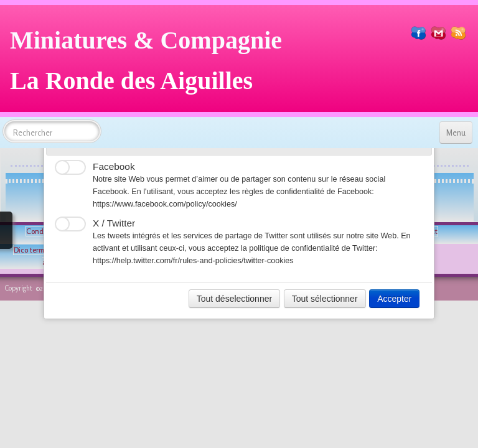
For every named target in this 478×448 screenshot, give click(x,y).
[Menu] (456, 133)
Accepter (394, 299)
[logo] (151, 65)
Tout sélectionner (325, 299)
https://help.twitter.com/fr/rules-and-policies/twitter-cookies (193, 261)
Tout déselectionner (234, 299)
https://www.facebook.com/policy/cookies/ (165, 204)
